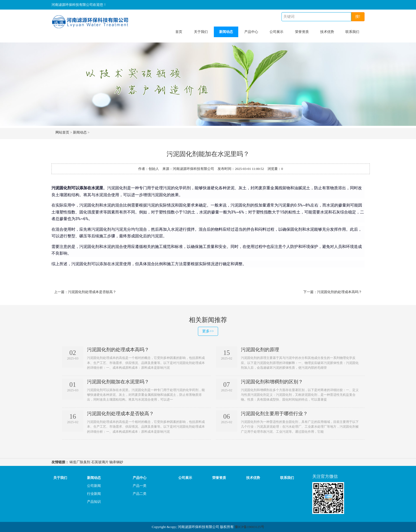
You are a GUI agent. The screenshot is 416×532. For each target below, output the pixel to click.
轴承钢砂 (116, 462)
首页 (179, 32)
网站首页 (62, 132)
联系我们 (352, 32)
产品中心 (251, 32)
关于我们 (201, 32)
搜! (358, 17)
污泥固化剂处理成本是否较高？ (92, 292)
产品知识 (94, 502)
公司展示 (276, 32)
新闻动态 (226, 32)
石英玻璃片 (100, 462)
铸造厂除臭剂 (80, 462)
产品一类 (140, 486)
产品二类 (140, 494)
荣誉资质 (302, 32)
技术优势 (327, 32)
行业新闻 (94, 494)
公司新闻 (94, 486)
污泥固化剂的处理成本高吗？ (339, 292)
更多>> (208, 331)
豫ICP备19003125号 (250, 527)
